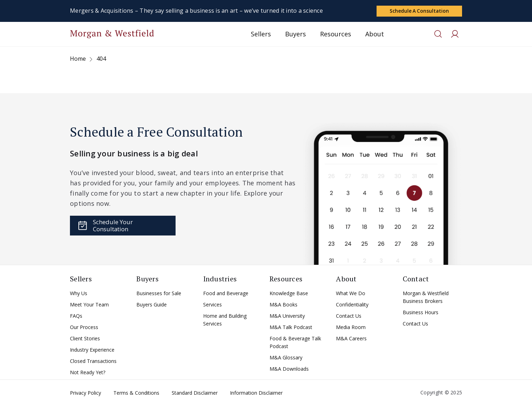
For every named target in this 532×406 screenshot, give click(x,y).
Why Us (79, 295)
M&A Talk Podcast (291, 329)
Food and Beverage (226, 295)
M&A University (287, 317)
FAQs (76, 317)
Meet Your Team (89, 306)
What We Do (351, 295)
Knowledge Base (289, 295)
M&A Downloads (289, 370)
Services (212, 306)
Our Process (84, 329)
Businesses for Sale (159, 295)
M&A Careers (351, 340)
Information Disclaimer (256, 394)
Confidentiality (352, 306)
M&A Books (283, 306)
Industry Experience (92, 351)
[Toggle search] (438, 35)
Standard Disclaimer (195, 394)
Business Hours (421, 314)
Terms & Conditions (136, 394)
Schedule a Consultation (419, 11)
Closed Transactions (93, 362)
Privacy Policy (85, 394)
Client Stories (85, 340)
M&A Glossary (286, 359)
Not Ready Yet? (88, 374)
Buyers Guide (152, 306)
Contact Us (349, 317)
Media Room (351, 329)
